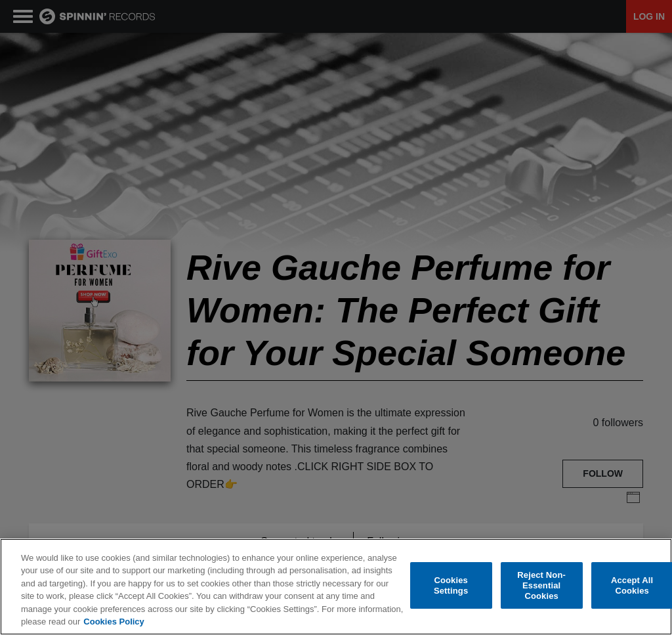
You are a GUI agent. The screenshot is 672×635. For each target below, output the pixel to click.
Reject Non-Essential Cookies (541, 586)
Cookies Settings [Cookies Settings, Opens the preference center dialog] (451, 585)
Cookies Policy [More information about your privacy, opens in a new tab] (114, 622)
